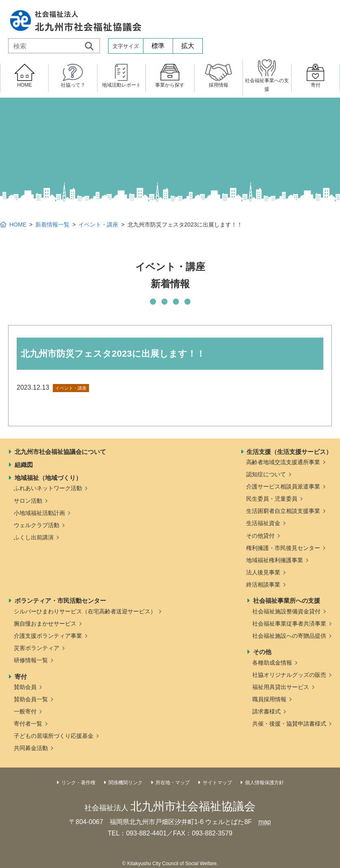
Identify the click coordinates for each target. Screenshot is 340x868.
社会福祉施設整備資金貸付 (286, 611)
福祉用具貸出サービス (281, 687)
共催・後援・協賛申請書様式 (289, 724)
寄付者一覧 (28, 724)
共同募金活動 (31, 748)
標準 (158, 46)
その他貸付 (260, 536)
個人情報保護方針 (264, 783)
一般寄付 (25, 711)
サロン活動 (28, 501)
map (265, 822)
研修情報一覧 (31, 660)
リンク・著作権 (78, 783)
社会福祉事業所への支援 (287, 601)
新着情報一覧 (52, 225)
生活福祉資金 (263, 523)
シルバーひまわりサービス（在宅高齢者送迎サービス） (85, 611)
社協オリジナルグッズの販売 (289, 675)
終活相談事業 (263, 584)
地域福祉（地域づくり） (48, 478)
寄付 (21, 677)
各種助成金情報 (272, 663)
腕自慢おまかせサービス (45, 624)
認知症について (266, 474)
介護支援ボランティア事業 (48, 636)
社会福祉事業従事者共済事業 (289, 624)
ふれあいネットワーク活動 (48, 488)
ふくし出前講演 (34, 537)
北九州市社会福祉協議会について (60, 452)
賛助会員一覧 (31, 699)
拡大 (188, 46)
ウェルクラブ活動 (37, 525)
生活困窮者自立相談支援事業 (283, 511)
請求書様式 (266, 711)
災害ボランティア (37, 648)
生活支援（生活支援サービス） (289, 452)
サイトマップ (217, 783)
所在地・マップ (173, 783)
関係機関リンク (126, 783)
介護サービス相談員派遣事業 (283, 486)
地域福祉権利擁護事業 (275, 560)
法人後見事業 (263, 572)
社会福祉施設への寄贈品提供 (289, 636)
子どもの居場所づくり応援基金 (54, 736)
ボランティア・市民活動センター (60, 601)
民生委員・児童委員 (272, 499)
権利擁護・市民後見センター (283, 548)
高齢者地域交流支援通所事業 (283, 462)
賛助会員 (25, 687)
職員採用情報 (269, 699)
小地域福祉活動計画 (39, 513)
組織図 (24, 465)
